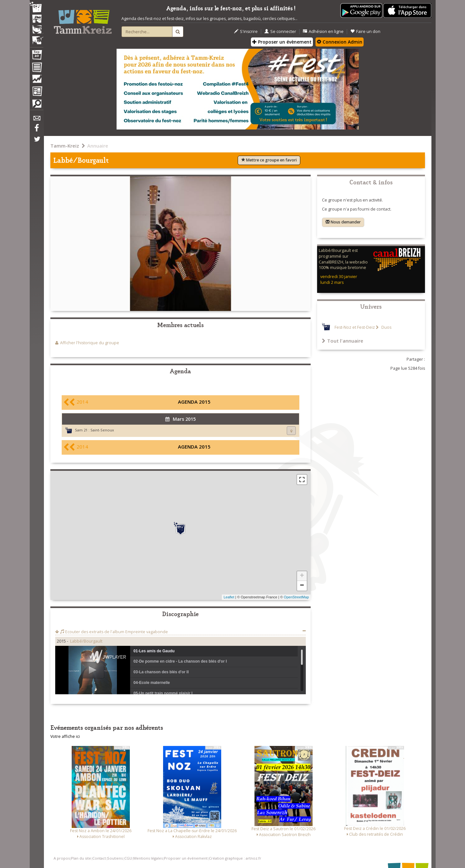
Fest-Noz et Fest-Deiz (355, 327)
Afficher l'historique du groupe (90, 343)
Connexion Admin (340, 42)
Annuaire (98, 146)
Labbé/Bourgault (86, 641)
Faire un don (365, 31)
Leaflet (229, 597)
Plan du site (81, 858)
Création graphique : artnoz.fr (235, 858)
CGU (128, 858)
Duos (386, 327)
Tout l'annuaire (343, 341)
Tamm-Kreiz (65, 146)
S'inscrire (246, 31)
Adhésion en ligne (323, 31)
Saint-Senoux (102, 430)
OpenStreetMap (296, 597)
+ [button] (302, 576)
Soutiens (115, 858)
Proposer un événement (186, 858)
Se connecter (280, 31)
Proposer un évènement (282, 42)
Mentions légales (148, 858)
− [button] (302, 586)
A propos (62, 858)
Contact (99, 858)
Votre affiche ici (65, 736)
